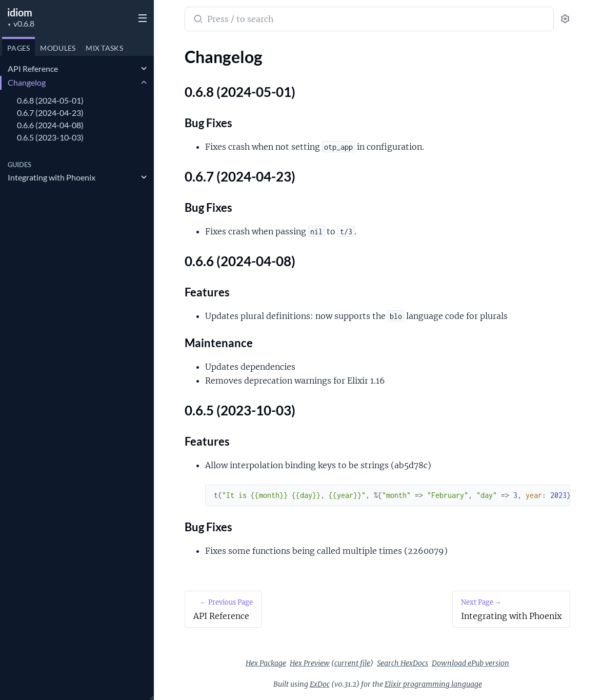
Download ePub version (470, 663)
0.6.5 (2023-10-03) (50, 137)
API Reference (33, 68)
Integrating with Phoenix (52, 177)
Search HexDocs (403, 663)
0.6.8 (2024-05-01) (50, 100)
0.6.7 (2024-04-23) (50, 113)
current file (352, 663)
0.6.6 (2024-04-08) (50, 125)
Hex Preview (310, 663)
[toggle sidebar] (141, 17)
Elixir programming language (433, 684)
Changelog (27, 82)
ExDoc (320, 684)
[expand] (144, 69)
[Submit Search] (197, 20)
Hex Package (266, 663)
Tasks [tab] (104, 48)
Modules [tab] (58, 48)
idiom (20, 12)
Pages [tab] (18, 48)
